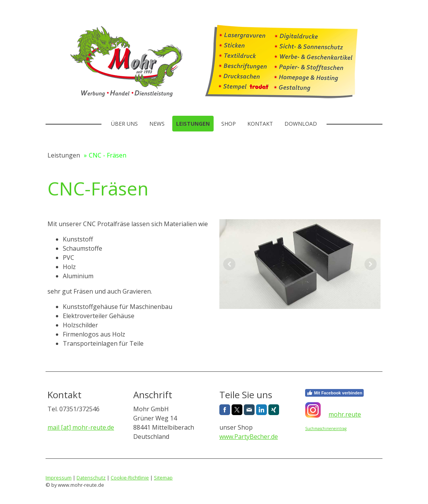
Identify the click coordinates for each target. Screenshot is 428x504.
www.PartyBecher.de (249, 437)
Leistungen (193, 124)
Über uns (124, 124)
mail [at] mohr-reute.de (81, 427)
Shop (229, 124)
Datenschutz (91, 478)
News (157, 124)
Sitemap (163, 478)
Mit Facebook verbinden (334, 393)
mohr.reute (345, 414)
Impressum (59, 478)
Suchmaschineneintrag (326, 428)
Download (301, 124)
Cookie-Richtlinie (130, 478)
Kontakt (260, 124)
